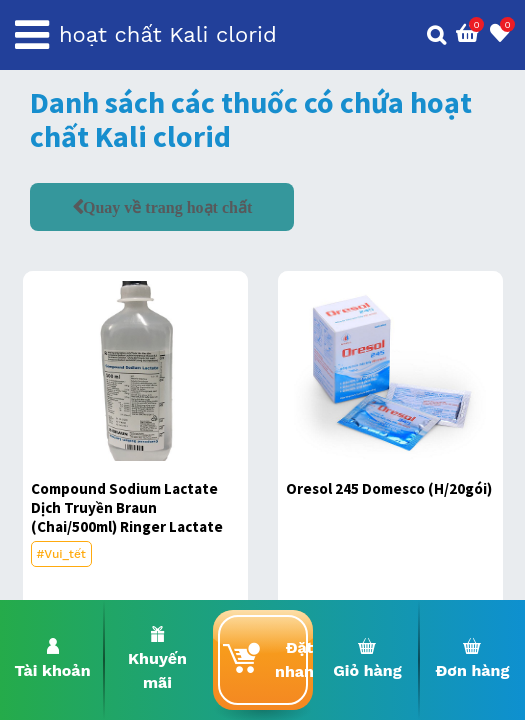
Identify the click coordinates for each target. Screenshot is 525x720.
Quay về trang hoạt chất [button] (167, 207)
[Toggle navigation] (32, 35)
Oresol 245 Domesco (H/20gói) (389, 488)
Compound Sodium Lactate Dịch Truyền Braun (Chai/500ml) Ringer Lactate (127, 507)
